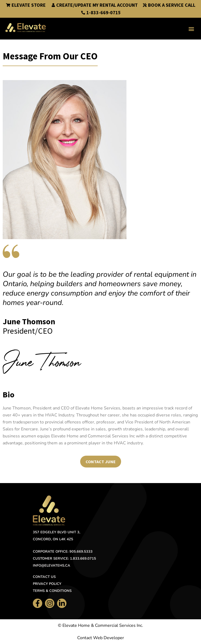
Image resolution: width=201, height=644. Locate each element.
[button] (191, 29)
